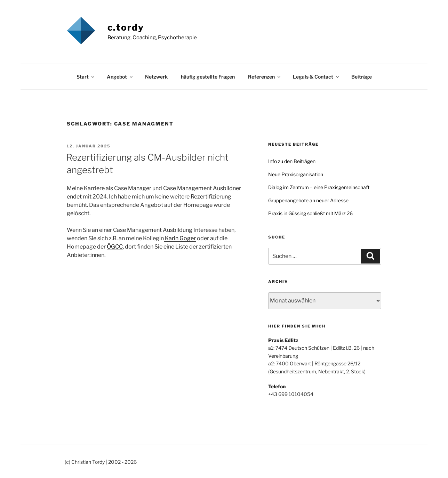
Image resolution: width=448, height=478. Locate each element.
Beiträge (362, 77)
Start (86, 77)
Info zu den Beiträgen (292, 161)
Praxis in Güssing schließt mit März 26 (310, 213)
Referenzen (265, 77)
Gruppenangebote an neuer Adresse (308, 200)
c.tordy (126, 27)
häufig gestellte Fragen (208, 77)
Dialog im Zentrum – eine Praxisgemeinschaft (319, 187)
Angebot (120, 77)
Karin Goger (180, 238)
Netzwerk (156, 77)
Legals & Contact (316, 77)
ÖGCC (115, 247)
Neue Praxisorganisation (296, 174)
